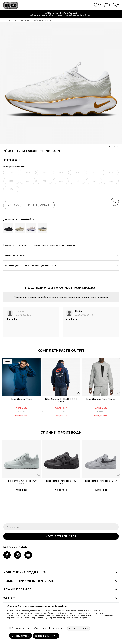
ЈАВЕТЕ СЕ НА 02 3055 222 (61, 13)
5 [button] (100, 141)
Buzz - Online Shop (10, 20)
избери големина (14, 167)
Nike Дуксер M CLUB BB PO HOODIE (61, 400)
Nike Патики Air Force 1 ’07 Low (21, 482)
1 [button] (22, 141)
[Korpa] (106, 6)
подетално (69, 245)
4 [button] (81, 141)
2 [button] (41, 141)
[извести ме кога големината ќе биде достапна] (10, 173)
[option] (61, 14)
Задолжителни (20, 628)
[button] (115, 202)
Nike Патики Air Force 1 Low (101, 481)
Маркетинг (59, 628)
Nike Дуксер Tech (22, 399)
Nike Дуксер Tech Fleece (101, 399)
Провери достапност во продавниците (59, 265)
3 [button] (61, 141)
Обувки (38, 20)
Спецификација (59, 255)
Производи (27, 20)
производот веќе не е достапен (29, 205)
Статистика (41, 628)
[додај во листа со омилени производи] (39, 393)
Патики (47, 20)
